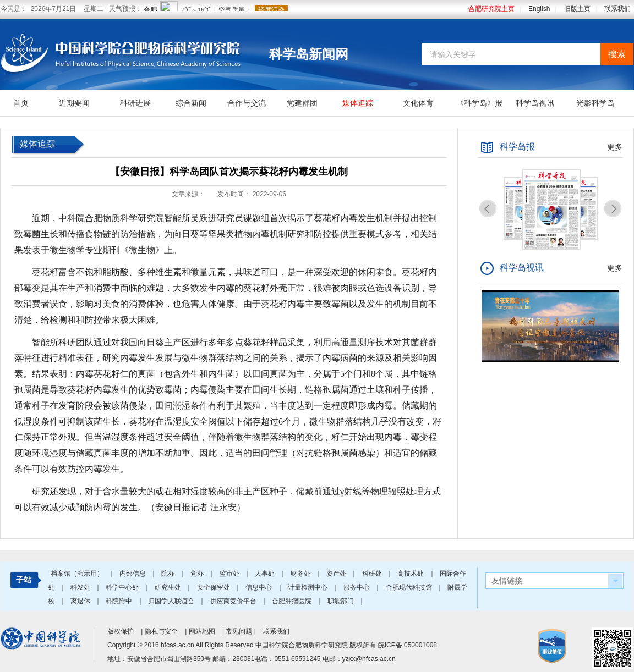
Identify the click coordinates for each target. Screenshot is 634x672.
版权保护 (121, 631)
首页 (21, 103)
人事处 (266, 574)
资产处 (337, 574)
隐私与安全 (161, 631)
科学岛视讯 (535, 103)
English (539, 9)
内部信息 (133, 574)
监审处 (230, 574)
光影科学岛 (595, 103)
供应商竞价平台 (234, 601)
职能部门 (341, 601)
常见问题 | (242, 631)
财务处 (301, 574)
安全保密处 (214, 587)
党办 (198, 574)
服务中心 (357, 587)
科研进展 (135, 103)
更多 (615, 147)
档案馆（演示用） (78, 574)
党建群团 (302, 103)
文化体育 (418, 103)
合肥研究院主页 (491, 9)
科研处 (373, 574)
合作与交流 (247, 103)
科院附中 (120, 601)
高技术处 (411, 574)
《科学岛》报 (479, 103)
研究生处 (169, 587)
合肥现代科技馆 (410, 587)
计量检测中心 (308, 587)
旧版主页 (577, 9)
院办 (169, 574)
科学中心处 (123, 587)
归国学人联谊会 (172, 601)
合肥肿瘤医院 (293, 601)
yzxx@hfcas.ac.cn (369, 659)
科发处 (81, 587)
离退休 (81, 601)
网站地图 (202, 631)
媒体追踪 (358, 103)
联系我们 (617, 9)
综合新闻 (191, 103)
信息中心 (259, 587)
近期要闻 (74, 103)
